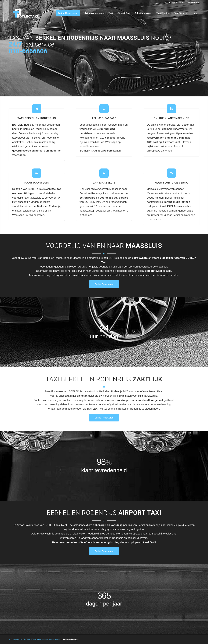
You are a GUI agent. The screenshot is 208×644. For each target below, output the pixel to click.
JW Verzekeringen (71, 639)
